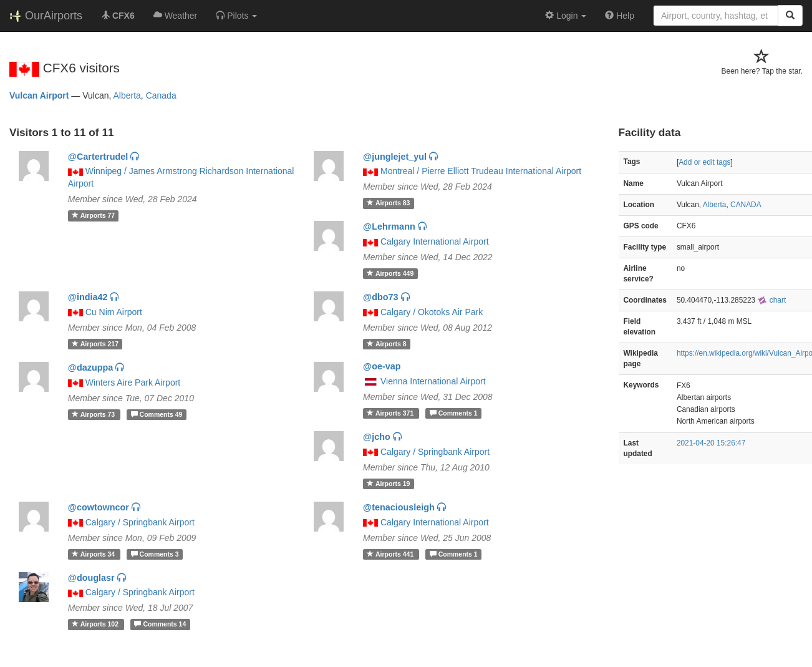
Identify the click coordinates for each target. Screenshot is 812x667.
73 (94, 414)
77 (93, 215)
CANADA (746, 205)
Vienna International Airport (433, 381)
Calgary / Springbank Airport (435, 452)
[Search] (790, 16)
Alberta (127, 95)
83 (388, 203)
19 (388, 484)
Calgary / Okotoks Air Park (432, 312)
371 (391, 413)
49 (157, 414)
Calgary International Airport (435, 241)
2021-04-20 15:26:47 (711, 443)
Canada (161, 95)
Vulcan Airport (39, 95)
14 (160, 624)
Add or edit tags (704, 162)
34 (94, 554)
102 (96, 624)
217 (95, 344)
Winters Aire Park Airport (133, 382)
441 (391, 554)
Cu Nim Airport (114, 312)
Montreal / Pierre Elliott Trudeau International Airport (481, 171)
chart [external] (771, 300)
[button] (236, 16)
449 (390, 273)
